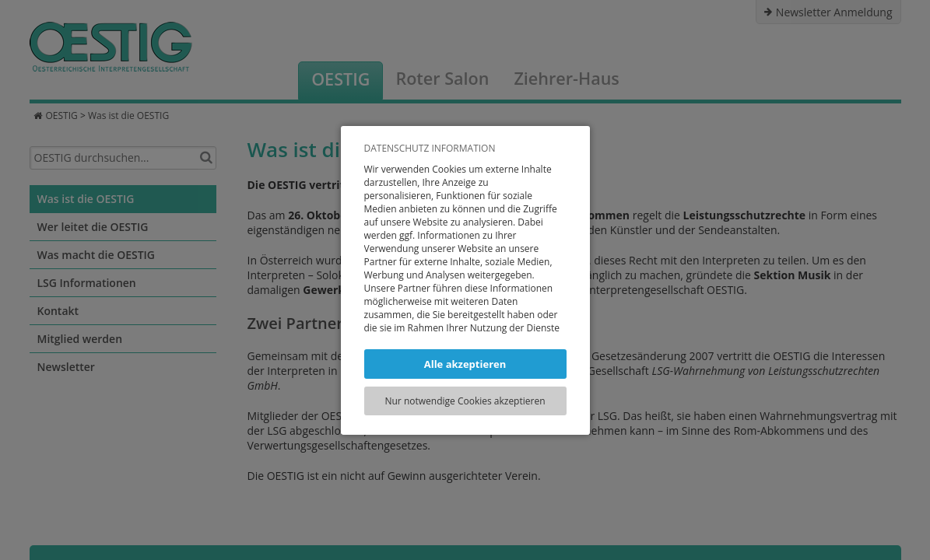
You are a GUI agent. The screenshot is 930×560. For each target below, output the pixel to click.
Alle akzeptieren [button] (465, 364)
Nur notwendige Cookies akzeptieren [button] (465, 401)
